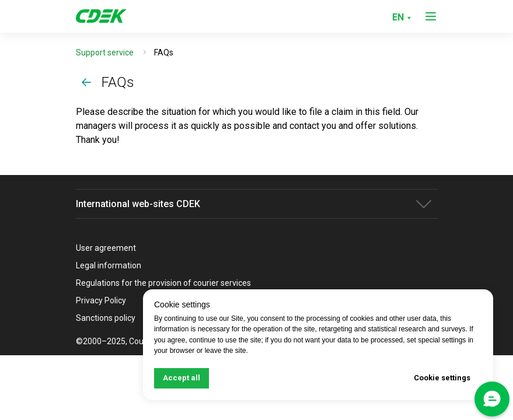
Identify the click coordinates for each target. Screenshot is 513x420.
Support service (105, 52)
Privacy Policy (101, 300)
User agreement (106, 248)
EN (398, 17)
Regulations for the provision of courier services (163, 283)
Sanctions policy (106, 318)
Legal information (109, 265)
